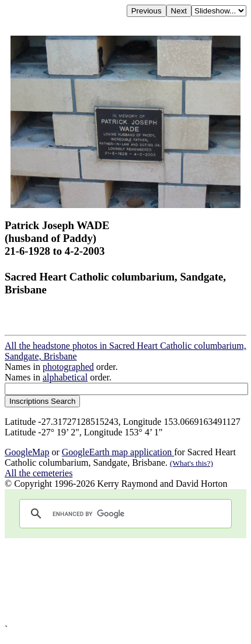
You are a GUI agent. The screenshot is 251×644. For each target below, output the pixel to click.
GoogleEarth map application (118, 452)
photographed (68, 367)
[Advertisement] (125, 581)
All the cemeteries (39, 473)
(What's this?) (191, 463)
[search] (124, 514)
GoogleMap (27, 452)
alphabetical (65, 377)
